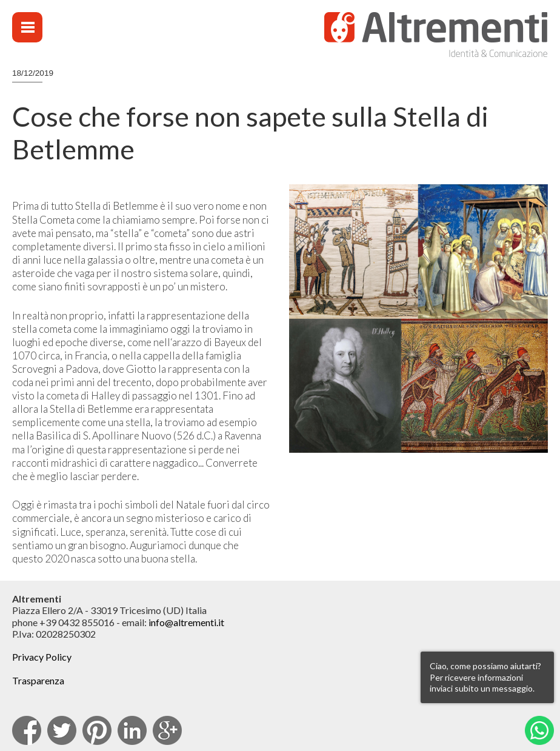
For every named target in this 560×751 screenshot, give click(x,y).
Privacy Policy (42, 657)
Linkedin (132, 730)
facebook (27, 730)
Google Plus (167, 730)
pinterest (97, 730)
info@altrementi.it (186, 622)
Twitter (62, 730)
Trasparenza (38, 680)
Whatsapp (539, 730)
